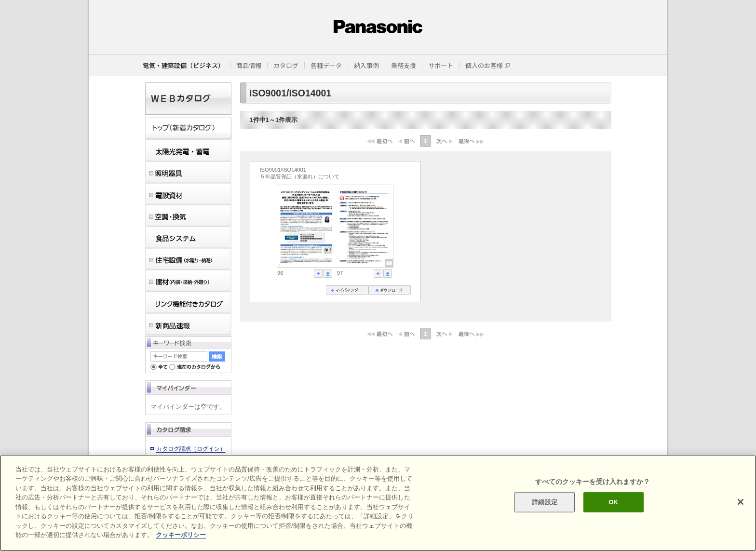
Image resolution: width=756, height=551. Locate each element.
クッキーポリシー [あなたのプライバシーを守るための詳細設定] (181, 535)
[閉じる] (741, 502)
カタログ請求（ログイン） (191, 449)
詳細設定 (545, 502)
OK (613, 502)
